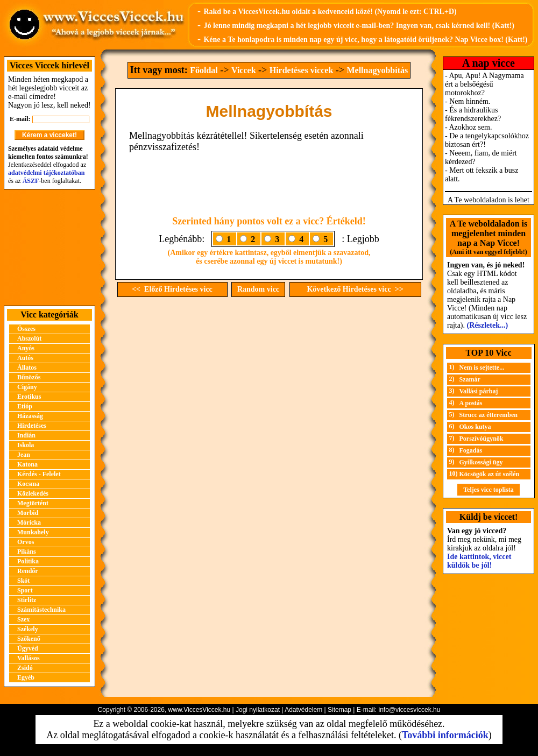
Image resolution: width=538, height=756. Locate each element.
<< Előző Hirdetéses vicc (172, 289)
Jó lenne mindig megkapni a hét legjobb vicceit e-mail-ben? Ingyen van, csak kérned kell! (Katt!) (359, 26)
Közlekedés (33, 493)
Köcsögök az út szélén (490, 474)
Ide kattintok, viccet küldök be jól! (479, 561)
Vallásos (29, 658)
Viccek (244, 70)
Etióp (25, 406)
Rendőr (28, 571)
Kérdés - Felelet (39, 474)
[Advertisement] (49, 248)
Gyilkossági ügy (481, 462)
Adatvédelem (303, 710)
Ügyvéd (28, 648)
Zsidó (25, 668)
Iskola (26, 445)
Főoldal (204, 70)
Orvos (26, 542)
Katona (27, 464)
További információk (445, 735)
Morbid (28, 513)
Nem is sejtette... (482, 368)
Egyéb (26, 677)
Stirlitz (27, 600)
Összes (26, 329)
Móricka (29, 522)
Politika (28, 561)
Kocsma (28, 484)
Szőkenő (29, 639)
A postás (471, 403)
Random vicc (258, 289)
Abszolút (29, 338)
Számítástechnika (41, 610)
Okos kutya (475, 427)
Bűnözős (29, 377)
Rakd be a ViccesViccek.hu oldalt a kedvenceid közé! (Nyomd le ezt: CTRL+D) (330, 12)
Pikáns (27, 552)
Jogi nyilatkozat (258, 710)
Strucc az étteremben (489, 415)
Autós (25, 358)
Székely (28, 629)
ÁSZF (31, 181)
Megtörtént (33, 503)
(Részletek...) (488, 325)
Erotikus (29, 397)
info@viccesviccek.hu (409, 710)
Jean (24, 455)
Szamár (470, 379)
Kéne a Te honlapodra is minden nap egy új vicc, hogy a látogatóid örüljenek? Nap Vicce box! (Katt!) (365, 40)
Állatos (27, 368)
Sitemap (339, 710)
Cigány (27, 387)
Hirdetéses (32, 426)
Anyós (26, 348)
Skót (23, 581)
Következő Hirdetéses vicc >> (355, 289)
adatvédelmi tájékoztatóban (46, 173)
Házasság (30, 416)
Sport (25, 590)
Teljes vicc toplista (489, 490)
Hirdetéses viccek (302, 70)
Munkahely (33, 532)
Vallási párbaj (479, 391)
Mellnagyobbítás (377, 70)
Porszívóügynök (482, 439)
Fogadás (471, 450)
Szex (23, 619)
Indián (26, 435)
